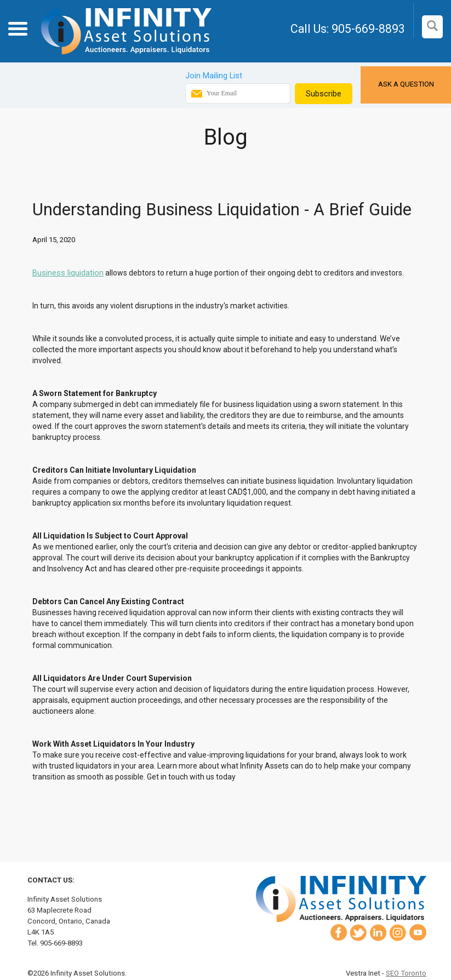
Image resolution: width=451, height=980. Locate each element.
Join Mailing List (214, 76)
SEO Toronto (406, 973)
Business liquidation (68, 273)
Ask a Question (406, 84)
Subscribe (324, 94)
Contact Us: (51, 880)
